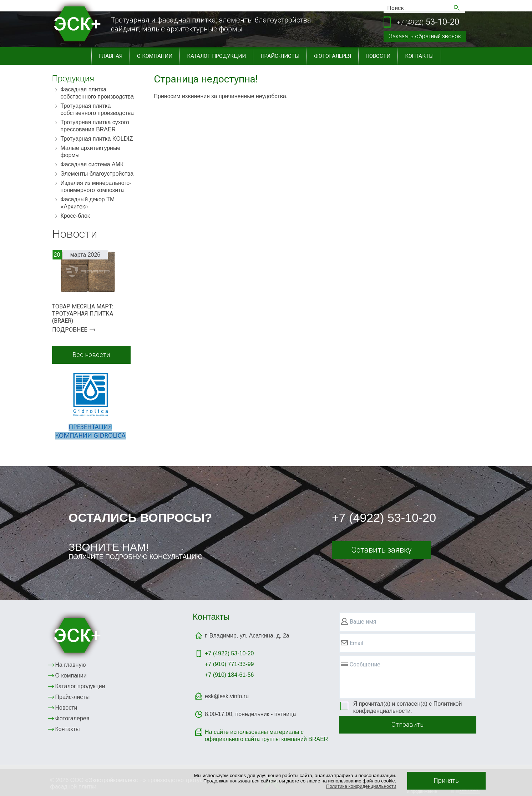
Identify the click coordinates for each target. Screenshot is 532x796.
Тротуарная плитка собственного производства (97, 109)
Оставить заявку (381, 550)
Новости (378, 56)
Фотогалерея (333, 56)
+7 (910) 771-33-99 (229, 664)
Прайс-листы (280, 56)
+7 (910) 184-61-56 (229, 675)
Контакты (419, 56)
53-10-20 (428, 22)
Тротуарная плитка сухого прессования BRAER (95, 126)
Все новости (91, 355)
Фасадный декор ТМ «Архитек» (88, 203)
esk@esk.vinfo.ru (227, 696)
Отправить (407, 724)
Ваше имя (363, 622)
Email (356, 643)
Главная (111, 56)
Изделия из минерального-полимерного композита (96, 187)
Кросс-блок (75, 216)
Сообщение (365, 664)
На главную (71, 665)
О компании (155, 56)
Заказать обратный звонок (425, 36)
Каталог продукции (216, 56)
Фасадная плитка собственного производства (97, 93)
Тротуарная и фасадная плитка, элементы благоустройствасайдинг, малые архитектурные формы (211, 24)
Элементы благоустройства (97, 174)
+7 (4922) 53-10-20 (384, 518)
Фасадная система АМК (92, 164)
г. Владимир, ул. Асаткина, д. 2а (247, 636)
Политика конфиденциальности (361, 786)
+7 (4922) (229, 653)
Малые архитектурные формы (91, 152)
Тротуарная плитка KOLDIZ (97, 139)
